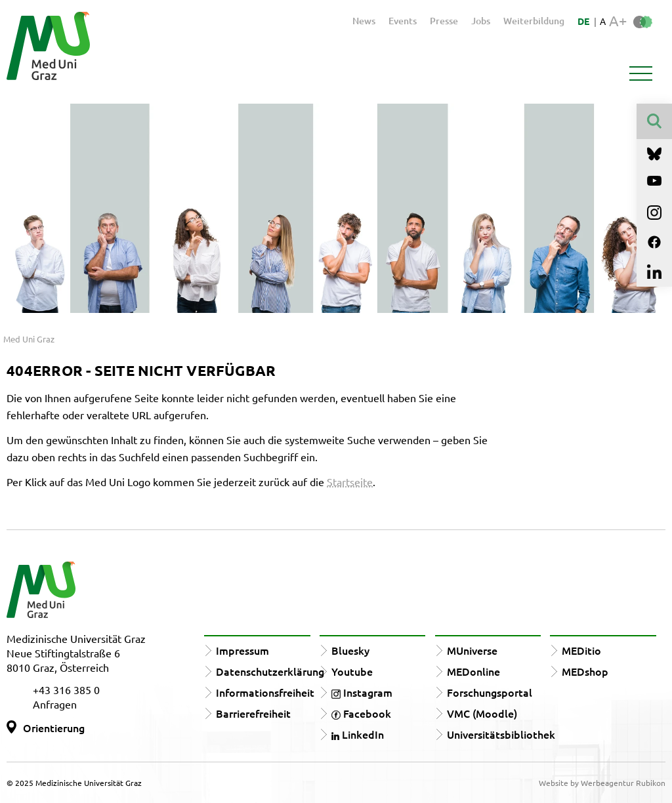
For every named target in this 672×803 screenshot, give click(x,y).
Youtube (352, 671)
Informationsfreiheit (265, 692)
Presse (444, 21)
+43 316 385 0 (66, 690)
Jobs (481, 21)
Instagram (362, 692)
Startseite (350, 482)
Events (403, 21)
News (364, 21)
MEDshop (585, 671)
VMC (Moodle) (482, 713)
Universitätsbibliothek (501, 734)
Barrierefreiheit (253, 713)
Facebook (361, 713)
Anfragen (55, 704)
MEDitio (581, 650)
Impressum (242, 650)
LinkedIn (358, 734)
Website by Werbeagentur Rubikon (602, 783)
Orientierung (54, 728)
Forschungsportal (490, 692)
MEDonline (473, 671)
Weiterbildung (534, 21)
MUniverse (472, 650)
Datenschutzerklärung (270, 671)
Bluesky (350, 650)
